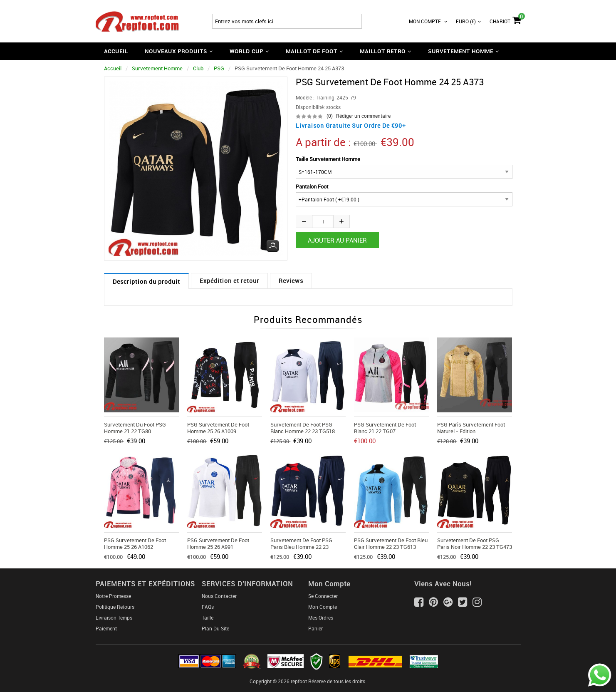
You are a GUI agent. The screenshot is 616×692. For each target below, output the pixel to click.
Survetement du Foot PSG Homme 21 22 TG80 (135, 428)
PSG (219, 68)
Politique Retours (115, 607)
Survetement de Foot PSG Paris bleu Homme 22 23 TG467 (301, 547)
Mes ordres (321, 618)
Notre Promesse (113, 596)
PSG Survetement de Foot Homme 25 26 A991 (218, 543)
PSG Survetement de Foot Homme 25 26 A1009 (218, 428)
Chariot (505, 19)
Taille (208, 618)
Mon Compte (428, 21)
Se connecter (323, 596)
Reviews (291, 281)
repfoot (299, 681)
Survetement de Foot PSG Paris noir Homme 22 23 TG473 (475, 543)
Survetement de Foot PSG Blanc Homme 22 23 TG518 (303, 428)
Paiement (106, 628)
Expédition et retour (229, 281)
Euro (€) (469, 21)
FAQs (208, 607)
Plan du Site (215, 628)
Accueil (116, 51)
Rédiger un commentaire (363, 116)
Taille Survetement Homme (328, 159)
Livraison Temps (114, 618)
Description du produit (146, 282)
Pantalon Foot (312, 186)
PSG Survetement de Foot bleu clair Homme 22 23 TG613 (391, 543)
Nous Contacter (219, 596)
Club (198, 68)
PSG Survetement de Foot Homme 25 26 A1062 (135, 543)
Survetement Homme (157, 68)
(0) (330, 116)
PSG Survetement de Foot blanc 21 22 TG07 (385, 428)
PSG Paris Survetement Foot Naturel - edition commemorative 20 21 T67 (471, 431)
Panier (315, 628)
